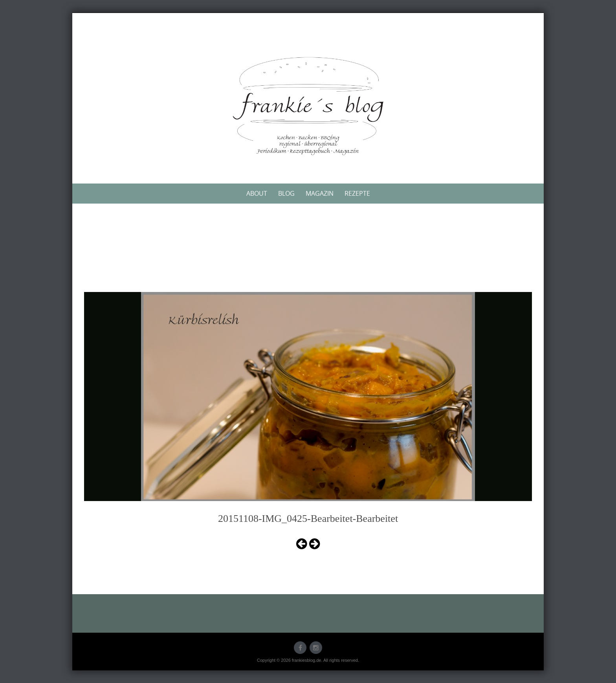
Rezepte (357, 193)
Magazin (320, 193)
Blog (286, 193)
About (257, 193)
